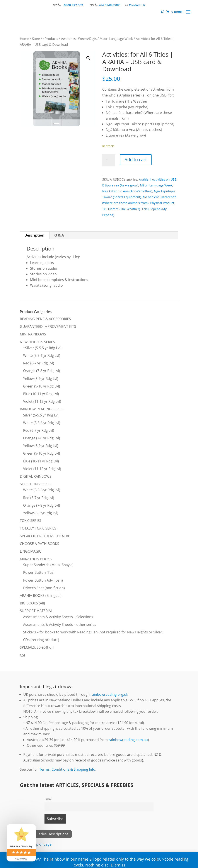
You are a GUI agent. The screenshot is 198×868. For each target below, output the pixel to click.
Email (49, 799)
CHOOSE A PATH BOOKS (39, 544)
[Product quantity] (109, 160)
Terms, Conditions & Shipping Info (67, 769)
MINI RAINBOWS (33, 334)
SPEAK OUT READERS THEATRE (45, 536)
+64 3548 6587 (109, 5)
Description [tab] (34, 235)
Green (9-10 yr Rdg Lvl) (42, 386)
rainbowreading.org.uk (109, 694)
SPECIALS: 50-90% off (37, 647)
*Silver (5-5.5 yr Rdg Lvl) (42, 348)
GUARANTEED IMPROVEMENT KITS (48, 327)
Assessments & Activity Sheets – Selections (58, 617)
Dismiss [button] (118, 865)
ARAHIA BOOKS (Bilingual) (41, 596)
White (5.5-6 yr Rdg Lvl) (42, 355)
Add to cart (136, 160)
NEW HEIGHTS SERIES (37, 342)
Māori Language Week (116, 39)
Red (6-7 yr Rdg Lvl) (39, 363)
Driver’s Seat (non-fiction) (44, 588)
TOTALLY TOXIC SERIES (38, 528)
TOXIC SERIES (31, 521)
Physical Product (162, 203)
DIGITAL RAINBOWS (36, 476)
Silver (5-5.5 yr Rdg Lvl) (41, 415)
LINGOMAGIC (31, 551)
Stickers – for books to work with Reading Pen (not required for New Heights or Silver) (93, 632)
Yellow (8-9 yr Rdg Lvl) (41, 379)
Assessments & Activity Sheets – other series (60, 624)
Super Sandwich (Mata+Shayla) (48, 565)
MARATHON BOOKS (36, 559)
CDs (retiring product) (41, 640)
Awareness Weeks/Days (79, 39)
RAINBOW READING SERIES (42, 409)
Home (24, 39)
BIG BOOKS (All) (32, 603)
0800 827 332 (74, 5)
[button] (88, 58)
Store (36, 39)
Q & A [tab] (59, 235)
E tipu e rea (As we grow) (120, 185)
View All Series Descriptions (46, 834)
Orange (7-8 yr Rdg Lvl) (42, 371)
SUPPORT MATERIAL (36, 611)
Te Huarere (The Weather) (121, 209)
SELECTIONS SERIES (36, 484)
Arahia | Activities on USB (158, 179)
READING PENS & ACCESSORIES (45, 319)
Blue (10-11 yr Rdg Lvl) (41, 394)
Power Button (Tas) (39, 572)
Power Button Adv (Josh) (43, 580)
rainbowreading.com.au (128, 740)
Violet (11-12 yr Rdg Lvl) (42, 401)
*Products (50, 39)
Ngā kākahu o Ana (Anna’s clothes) (127, 191)
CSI (22, 655)
